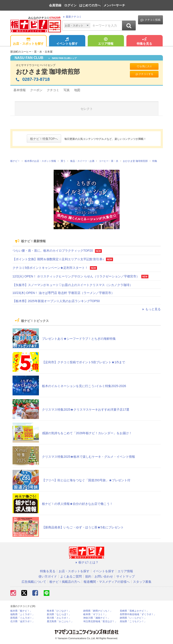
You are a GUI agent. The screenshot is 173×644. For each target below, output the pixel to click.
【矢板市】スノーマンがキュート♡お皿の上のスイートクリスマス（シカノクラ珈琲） (73, 285)
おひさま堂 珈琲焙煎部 (48, 72)
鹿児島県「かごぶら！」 (60, 621)
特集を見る (144, 42)
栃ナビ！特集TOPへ (44, 139)
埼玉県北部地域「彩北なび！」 (100, 621)
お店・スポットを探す (28, 42)
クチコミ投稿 (150, 20)
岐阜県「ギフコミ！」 (95, 614)
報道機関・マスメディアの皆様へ (107, 582)
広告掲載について (34, 582)
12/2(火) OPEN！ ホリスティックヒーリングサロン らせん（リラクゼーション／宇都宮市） (76, 276)
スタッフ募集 (142, 582)
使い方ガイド (48, 576)
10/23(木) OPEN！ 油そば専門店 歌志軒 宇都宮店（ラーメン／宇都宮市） (64, 293)
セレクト (87, 109)
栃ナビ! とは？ (87, 562)
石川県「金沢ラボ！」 (22, 621)
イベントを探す (67, 42)
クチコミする (144, 74)
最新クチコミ (72, 17)
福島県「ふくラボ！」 (22, 614)
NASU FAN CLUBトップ (63, 58)
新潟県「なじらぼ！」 (59, 614)
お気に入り (144, 66)
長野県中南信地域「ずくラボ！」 (138, 614)
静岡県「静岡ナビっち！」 (98, 611)
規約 (88, 576)
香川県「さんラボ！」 (59, 618)
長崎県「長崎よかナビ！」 (134, 611)
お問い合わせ (104, 576)
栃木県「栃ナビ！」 (21, 611)
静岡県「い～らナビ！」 (133, 618)
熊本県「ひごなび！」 (59, 611)
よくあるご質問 (71, 576)
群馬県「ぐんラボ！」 (22, 618)
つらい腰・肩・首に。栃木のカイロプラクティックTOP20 (53, 251)
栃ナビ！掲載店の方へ (65, 582)
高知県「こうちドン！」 (133, 621)
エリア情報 (106, 42)
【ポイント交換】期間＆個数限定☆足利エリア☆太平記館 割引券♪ (58, 259)
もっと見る (151, 309)
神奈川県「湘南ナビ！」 (97, 618)
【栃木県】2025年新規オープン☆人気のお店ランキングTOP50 (56, 301)
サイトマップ (126, 576)
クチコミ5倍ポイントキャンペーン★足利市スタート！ (50, 268)
